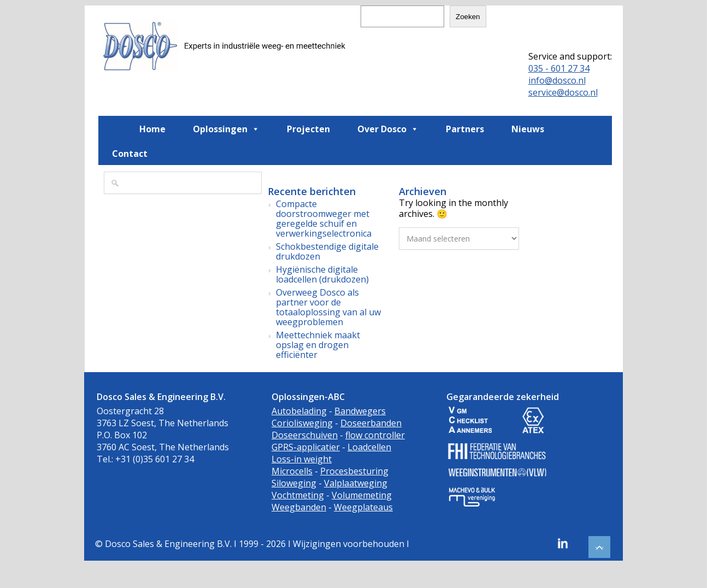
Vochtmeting (298, 495)
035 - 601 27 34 (559, 68)
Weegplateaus (363, 507)
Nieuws (528, 129)
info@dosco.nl (557, 80)
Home (152, 129)
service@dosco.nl (563, 92)
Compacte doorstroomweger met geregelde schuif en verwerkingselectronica (324, 219)
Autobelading (299, 411)
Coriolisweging (302, 423)
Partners (465, 129)
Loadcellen (369, 447)
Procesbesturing (354, 471)
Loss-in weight (302, 459)
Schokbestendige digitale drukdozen (327, 251)
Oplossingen (226, 129)
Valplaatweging (356, 483)
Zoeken (468, 17)
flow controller (375, 435)
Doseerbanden (371, 423)
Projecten (308, 129)
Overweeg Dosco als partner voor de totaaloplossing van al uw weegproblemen (328, 307)
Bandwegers (360, 411)
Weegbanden (299, 507)
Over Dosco (388, 129)
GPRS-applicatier (306, 447)
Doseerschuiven (305, 435)
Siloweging (294, 483)
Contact (130, 154)
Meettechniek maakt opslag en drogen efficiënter (318, 345)
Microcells (292, 471)
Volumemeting (362, 495)
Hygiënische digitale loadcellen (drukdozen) (322, 274)
